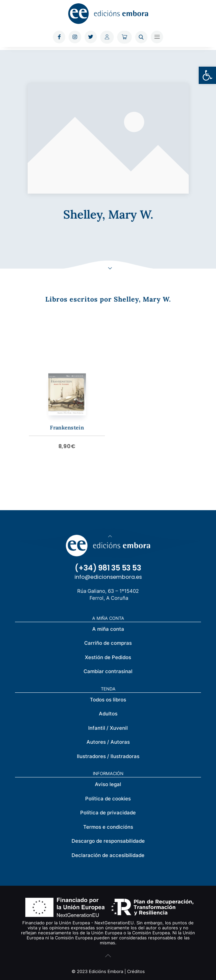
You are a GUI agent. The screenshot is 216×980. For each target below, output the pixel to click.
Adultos (108, 714)
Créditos (136, 971)
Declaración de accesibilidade (108, 855)
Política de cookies (108, 799)
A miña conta (108, 629)
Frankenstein (75, 423)
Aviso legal (108, 784)
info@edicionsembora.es (108, 577)
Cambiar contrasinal (108, 671)
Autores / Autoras (108, 742)
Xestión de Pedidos (108, 657)
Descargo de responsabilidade (108, 841)
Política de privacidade (108, 813)
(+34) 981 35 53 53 (108, 568)
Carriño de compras (108, 643)
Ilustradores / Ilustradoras (108, 756)
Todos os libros (108, 700)
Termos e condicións (108, 827)
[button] (207, 75)
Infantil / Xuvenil (108, 728)
